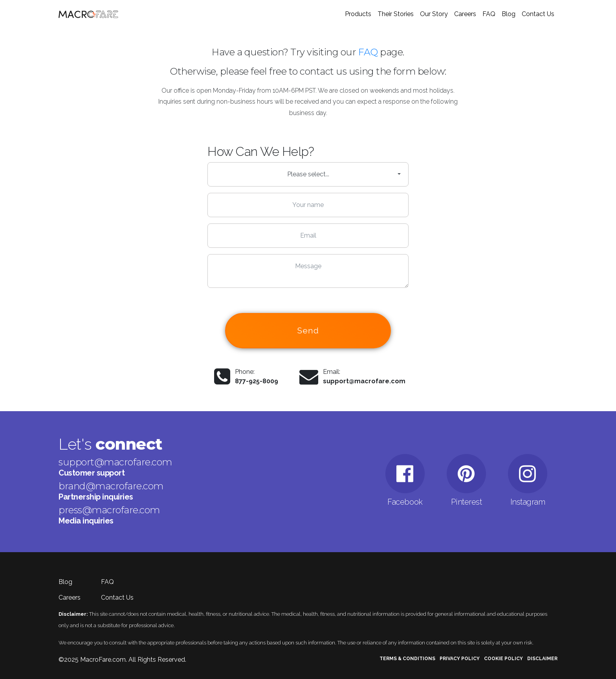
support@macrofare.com (364, 381)
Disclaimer (542, 659)
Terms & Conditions (407, 659)
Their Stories (396, 14)
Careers (465, 14)
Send (308, 330)
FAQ (489, 14)
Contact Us (538, 14)
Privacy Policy (460, 659)
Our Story (434, 14)
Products (358, 14)
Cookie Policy (503, 659)
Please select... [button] (308, 174)
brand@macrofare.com (111, 486)
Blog (509, 14)
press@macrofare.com (109, 510)
